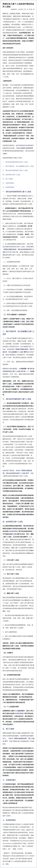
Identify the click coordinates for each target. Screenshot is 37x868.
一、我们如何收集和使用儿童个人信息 (15, 162)
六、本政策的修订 (8, 183)
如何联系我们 (14, 531)
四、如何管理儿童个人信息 (11, 175)
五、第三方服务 (8, 179)
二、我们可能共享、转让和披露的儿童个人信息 (18, 166)
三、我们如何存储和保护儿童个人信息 (15, 170)
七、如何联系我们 (8, 187)
